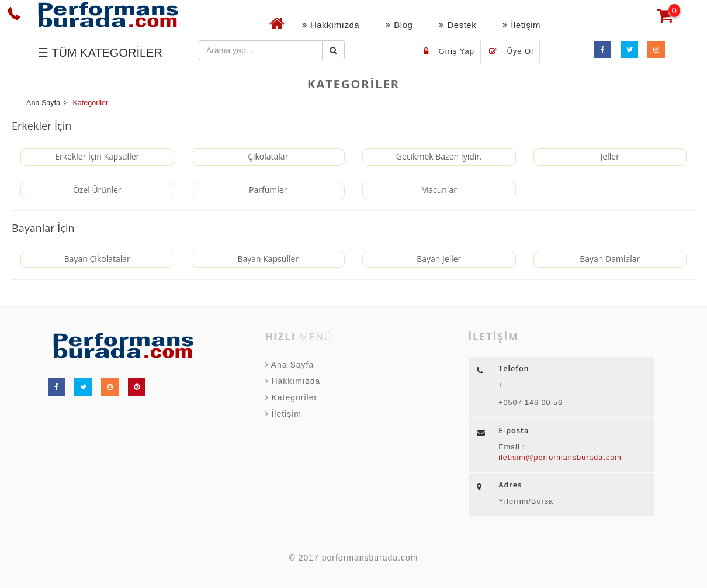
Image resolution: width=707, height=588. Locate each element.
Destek (458, 25)
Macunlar (439, 190)
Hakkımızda (331, 25)
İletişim (521, 25)
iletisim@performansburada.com (560, 458)
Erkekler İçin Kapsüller (97, 156)
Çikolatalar (268, 156)
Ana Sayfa (290, 365)
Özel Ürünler (97, 190)
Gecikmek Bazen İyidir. (439, 156)
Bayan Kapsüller (268, 259)
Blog (399, 25)
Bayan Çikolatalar (97, 259)
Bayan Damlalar (610, 259)
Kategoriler (292, 397)
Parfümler (268, 190)
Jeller (610, 156)
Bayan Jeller (439, 259)
